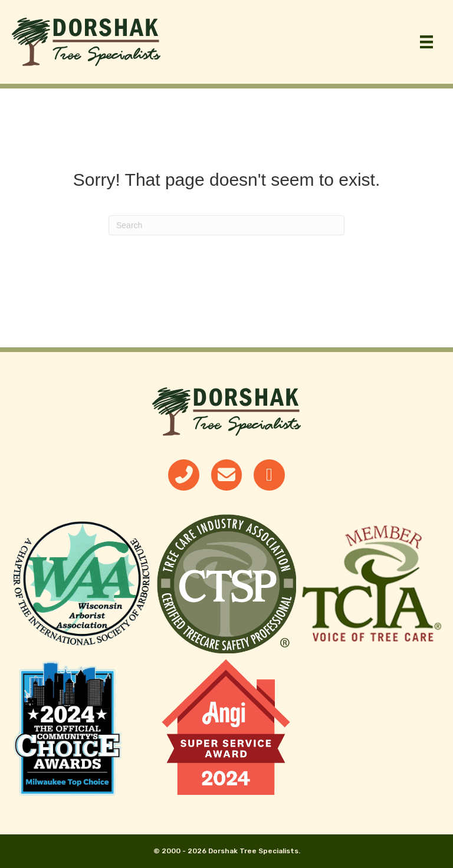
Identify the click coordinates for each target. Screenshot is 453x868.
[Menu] (426, 42)
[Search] (226, 225)
